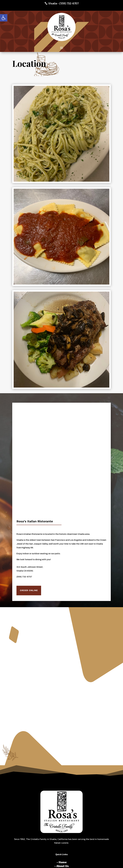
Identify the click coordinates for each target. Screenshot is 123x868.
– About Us (61, 866)
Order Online (29, 590)
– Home (62, 862)
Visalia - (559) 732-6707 (63, 3)
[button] (4, 18)
